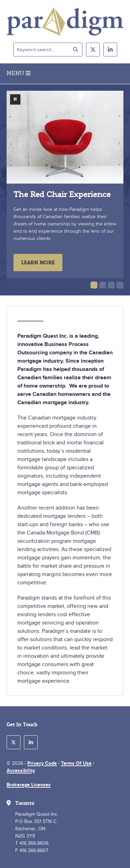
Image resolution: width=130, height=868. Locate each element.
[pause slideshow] (15, 99)
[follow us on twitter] (93, 50)
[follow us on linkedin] (110, 50)
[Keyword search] (48, 50)
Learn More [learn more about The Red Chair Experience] (38, 263)
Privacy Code (42, 763)
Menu (19, 73)
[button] (94, 285)
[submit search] (76, 50)
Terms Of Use (76, 763)
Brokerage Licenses (29, 785)
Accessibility (21, 770)
